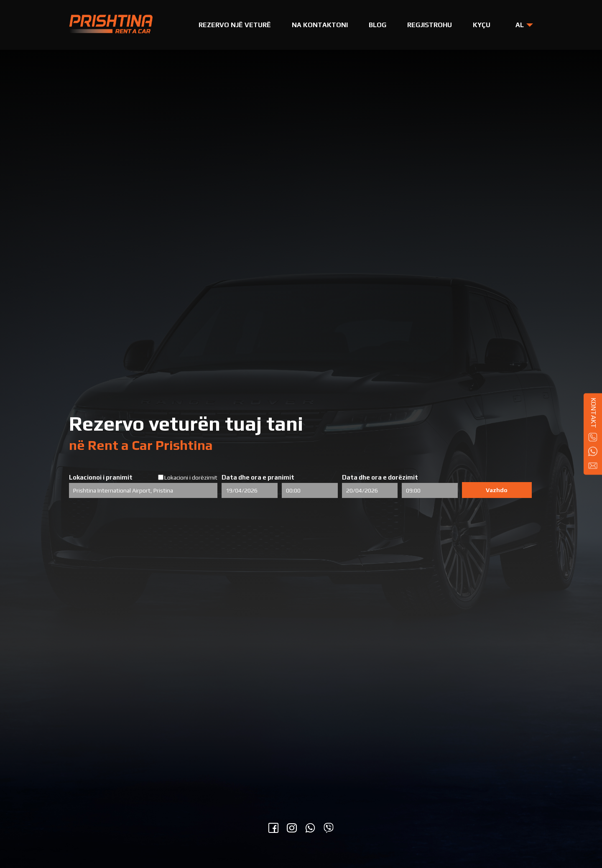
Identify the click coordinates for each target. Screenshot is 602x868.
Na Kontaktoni (320, 25)
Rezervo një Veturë (235, 25)
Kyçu (482, 25)
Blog (378, 25)
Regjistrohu (430, 25)
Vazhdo (497, 490)
